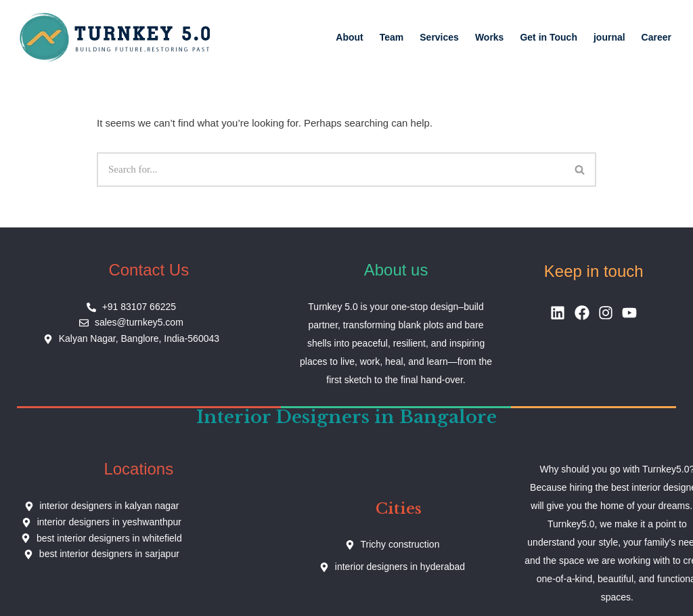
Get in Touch (549, 37)
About (349, 37)
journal (609, 37)
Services (439, 37)
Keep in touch (594, 271)
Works (490, 37)
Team (392, 37)
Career (656, 37)
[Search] (331, 170)
